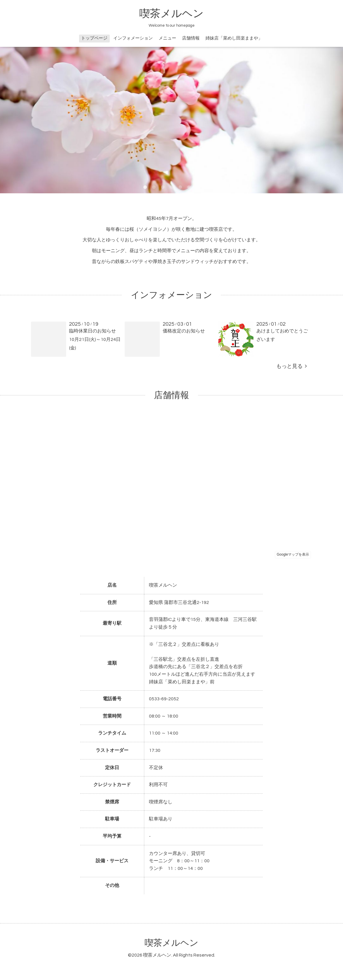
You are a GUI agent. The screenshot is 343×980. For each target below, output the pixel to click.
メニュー (167, 38)
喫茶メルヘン (171, 14)
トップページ (94, 38)
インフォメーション (133, 38)
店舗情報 (191, 38)
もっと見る (291, 366)
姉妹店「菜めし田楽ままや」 (234, 38)
